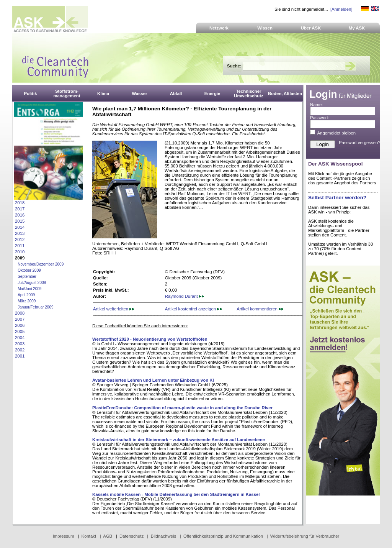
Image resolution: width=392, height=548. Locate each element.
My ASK (357, 28)
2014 (20, 227)
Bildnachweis (163, 536)
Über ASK (311, 28)
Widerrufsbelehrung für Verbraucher (305, 536)
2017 (20, 209)
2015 (20, 221)
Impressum (64, 536)
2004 (20, 338)
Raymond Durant (185, 296)
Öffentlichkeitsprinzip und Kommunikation (223, 536)
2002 (20, 350)
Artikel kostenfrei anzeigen (194, 309)
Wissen (265, 28)
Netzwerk (219, 28)
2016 (20, 215)
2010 (20, 252)
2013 (20, 233)
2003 (20, 344)
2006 (20, 325)
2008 (20, 313)
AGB (108, 536)
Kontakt (89, 536)
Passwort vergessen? (360, 143)
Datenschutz (131, 536)
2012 (20, 240)
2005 (20, 331)
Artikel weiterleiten (114, 309)
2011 (20, 246)
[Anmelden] (341, 9)
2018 (20, 203)
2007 (20, 319)
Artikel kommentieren (260, 309)
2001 (20, 356)
